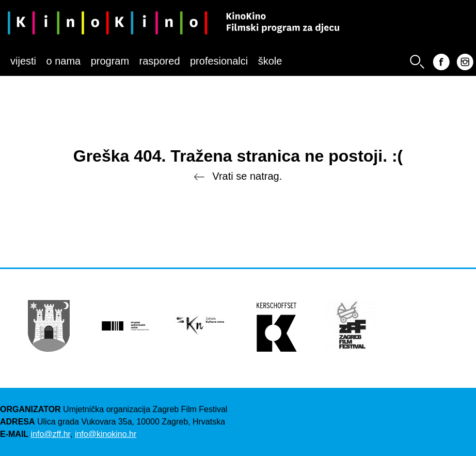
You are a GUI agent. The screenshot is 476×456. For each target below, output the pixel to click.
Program (110, 61)
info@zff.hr (51, 434)
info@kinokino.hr (106, 434)
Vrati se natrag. (238, 177)
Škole (270, 61)
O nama (63, 61)
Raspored (160, 61)
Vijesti (23, 61)
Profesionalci (219, 61)
